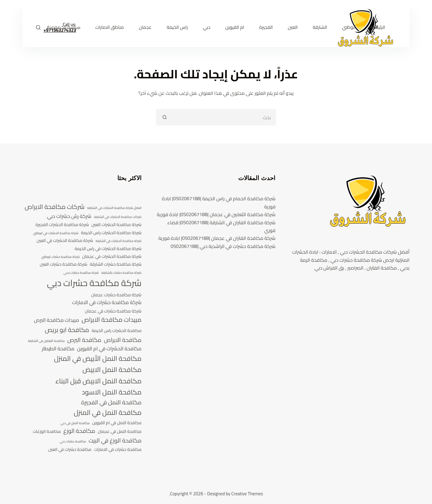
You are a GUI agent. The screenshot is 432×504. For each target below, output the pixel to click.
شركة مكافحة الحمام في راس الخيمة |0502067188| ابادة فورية (219, 202)
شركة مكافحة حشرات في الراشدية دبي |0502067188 (223, 246)
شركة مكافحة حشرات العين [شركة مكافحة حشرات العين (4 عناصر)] (63, 264)
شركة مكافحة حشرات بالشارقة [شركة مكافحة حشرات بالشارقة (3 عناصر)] (121, 273)
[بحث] (38, 27)
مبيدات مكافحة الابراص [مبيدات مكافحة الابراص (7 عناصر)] (112, 320)
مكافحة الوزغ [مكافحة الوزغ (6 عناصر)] (79, 431)
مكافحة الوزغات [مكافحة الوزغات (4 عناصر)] (47, 432)
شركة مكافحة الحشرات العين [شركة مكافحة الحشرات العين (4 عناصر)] (117, 225)
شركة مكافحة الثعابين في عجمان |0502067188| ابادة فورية (216, 214)
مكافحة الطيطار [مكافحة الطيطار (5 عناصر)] (58, 349)
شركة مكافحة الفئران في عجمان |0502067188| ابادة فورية (217, 238)
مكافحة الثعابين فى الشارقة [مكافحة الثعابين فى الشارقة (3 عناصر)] (46, 341)
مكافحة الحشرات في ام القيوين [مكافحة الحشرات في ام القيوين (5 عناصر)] (109, 349)
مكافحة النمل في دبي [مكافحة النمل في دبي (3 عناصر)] (75, 423)
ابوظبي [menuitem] (349, 27)
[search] (224, 117)
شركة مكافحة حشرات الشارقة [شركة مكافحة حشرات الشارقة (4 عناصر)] (115, 264)
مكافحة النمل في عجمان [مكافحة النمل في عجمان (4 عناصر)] (120, 432)
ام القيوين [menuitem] (235, 27)
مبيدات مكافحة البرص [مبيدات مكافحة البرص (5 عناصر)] (57, 320)
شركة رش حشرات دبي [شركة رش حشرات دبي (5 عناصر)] (69, 216)
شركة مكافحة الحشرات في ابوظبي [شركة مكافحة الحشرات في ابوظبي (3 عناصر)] (56, 233)
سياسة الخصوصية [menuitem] (64, 27)
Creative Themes (247, 494)
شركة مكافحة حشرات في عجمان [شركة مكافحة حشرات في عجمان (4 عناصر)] (113, 311)
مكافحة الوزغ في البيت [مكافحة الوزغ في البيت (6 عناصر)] (115, 441)
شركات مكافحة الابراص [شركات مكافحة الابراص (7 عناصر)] (55, 207)
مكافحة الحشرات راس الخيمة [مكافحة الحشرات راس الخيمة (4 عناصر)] (117, 331)
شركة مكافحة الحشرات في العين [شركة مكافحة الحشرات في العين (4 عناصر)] (65, 241)
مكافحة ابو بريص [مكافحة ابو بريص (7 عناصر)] (67, 330)
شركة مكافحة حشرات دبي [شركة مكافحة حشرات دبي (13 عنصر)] (94, 283)
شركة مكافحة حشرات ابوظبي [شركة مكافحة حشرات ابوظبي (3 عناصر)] (60, 257)
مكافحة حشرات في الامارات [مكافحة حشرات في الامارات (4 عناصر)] (118, 450)
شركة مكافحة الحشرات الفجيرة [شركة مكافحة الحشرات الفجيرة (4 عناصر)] (62, 225)
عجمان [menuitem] (145, 27)
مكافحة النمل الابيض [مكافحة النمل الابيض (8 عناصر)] (112, 370)
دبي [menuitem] (207, 27)
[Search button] (164, 117)
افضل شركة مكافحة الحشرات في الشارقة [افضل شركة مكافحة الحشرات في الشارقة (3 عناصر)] (114, 208)
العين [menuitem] (293, 27)
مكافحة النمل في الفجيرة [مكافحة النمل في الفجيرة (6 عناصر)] (111, 403)
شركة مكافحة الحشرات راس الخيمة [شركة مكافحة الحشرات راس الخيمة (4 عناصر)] (111, 233)
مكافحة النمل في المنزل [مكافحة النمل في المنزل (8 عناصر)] (108, 413)
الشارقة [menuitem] (320, 27)
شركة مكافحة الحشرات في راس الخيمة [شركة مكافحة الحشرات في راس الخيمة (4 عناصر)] (108, 249)
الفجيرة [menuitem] (266, 27)
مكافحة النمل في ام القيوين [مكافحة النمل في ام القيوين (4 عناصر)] (117, 423)
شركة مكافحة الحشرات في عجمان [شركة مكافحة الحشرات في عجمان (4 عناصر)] (112, 257)
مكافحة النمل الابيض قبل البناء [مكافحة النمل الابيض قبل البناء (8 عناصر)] (99, 381)
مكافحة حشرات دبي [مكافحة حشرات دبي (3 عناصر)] (73, 442)
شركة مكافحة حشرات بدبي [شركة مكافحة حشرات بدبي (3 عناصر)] (81, 273)
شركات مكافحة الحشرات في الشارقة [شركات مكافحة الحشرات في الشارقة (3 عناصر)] (118, 217)
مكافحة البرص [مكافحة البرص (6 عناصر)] (84, 340)
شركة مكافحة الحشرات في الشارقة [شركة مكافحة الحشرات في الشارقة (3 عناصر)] (119, 241)
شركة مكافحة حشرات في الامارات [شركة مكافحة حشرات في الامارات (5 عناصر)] (107, 303)
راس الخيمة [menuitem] (177, 27)
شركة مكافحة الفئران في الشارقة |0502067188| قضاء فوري (222, 226)
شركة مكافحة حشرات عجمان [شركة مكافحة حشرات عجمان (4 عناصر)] (116, 295)
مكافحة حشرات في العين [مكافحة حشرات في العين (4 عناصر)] (70, 450)
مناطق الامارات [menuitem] (110, 27)
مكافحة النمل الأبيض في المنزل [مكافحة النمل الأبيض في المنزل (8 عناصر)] (98, 359)
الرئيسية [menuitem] (378, 27)
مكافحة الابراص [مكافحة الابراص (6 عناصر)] (123, 340)
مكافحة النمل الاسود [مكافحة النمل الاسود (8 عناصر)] (112, 392)
